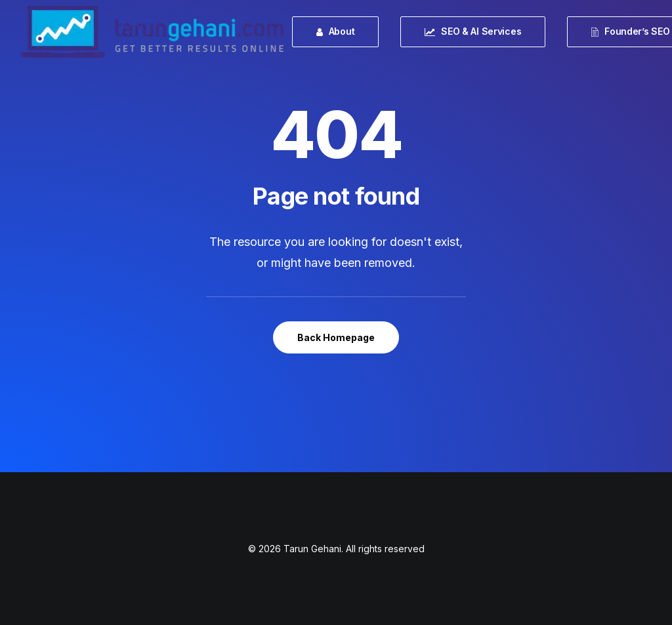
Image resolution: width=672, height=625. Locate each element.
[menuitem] (340, 32)
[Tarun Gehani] (152, 32)
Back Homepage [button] (336, 337)
